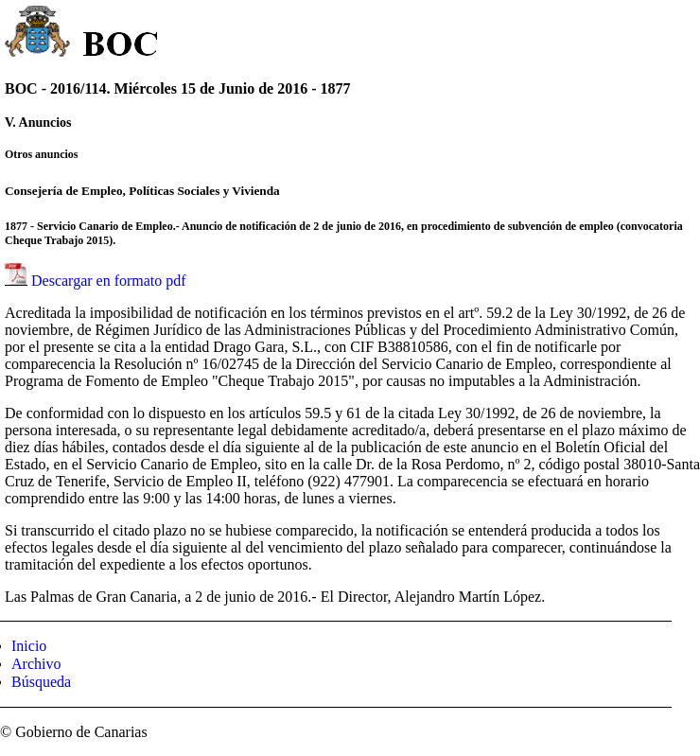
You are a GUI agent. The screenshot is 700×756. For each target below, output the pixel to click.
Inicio (29, 646)
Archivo (36, 664)
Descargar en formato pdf (109, 281)
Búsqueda (41, 682)
